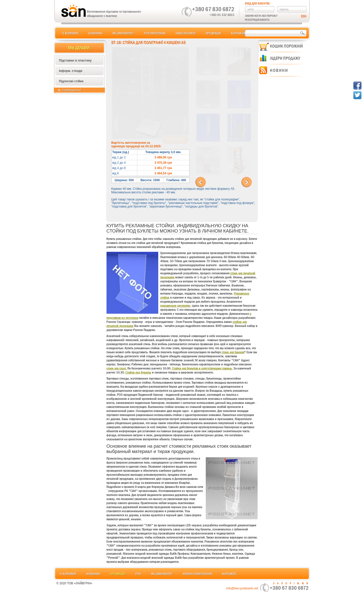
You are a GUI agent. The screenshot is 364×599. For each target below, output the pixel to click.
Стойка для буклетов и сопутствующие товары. (202, 368)
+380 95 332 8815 (222, 15)
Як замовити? (123, 33)
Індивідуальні (72, 90)
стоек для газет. (117, 368)
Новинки (95, 33)
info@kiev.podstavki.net (242, 588)
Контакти (238, 33)
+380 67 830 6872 (213, 9)
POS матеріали (155, 33)
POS (138, 574)
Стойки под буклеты (138, 372)
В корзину (176, 140)
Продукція (213, 33)
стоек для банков (233, 352)
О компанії (70, 33)
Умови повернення (197, 574)
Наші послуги (186, 33)
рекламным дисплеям (175, 305)
